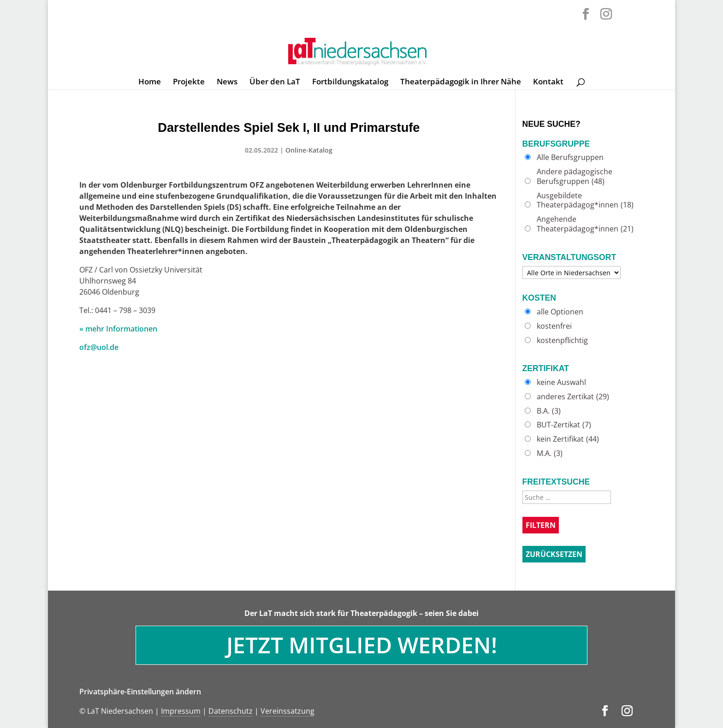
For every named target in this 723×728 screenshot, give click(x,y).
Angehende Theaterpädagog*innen (585, 224)
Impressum (181, 711)
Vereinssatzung (287, 711)
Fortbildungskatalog (350, 83)
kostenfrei (554, 326)
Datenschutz (231, 711)
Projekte (189, 83)
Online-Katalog (309, 150)
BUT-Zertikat (564, 425)
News (227, 83)
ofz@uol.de (99, 347)
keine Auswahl (561, 382)
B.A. (549, 411)
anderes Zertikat (573, 397)
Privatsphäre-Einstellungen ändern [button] (140, 692)
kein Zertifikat (568, 439)
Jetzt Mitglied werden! (362, 645)
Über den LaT (275, 83)
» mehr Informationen (118, 329)
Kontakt (548, 83)
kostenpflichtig (562, 340)
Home (150, 83)
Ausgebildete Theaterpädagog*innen (585, 201)
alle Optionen (560, 312)
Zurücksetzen (554, 554)
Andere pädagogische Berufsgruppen (575, 177)
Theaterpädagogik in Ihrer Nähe (461, 83)
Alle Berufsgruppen (570, 157)
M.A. (550, 453)
